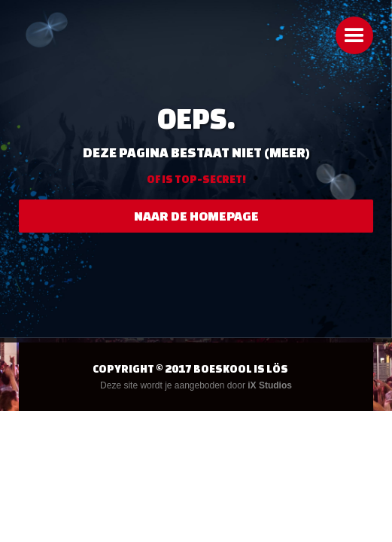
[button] (354, 35)
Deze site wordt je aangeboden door (196, 385)
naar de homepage (196, 216)
